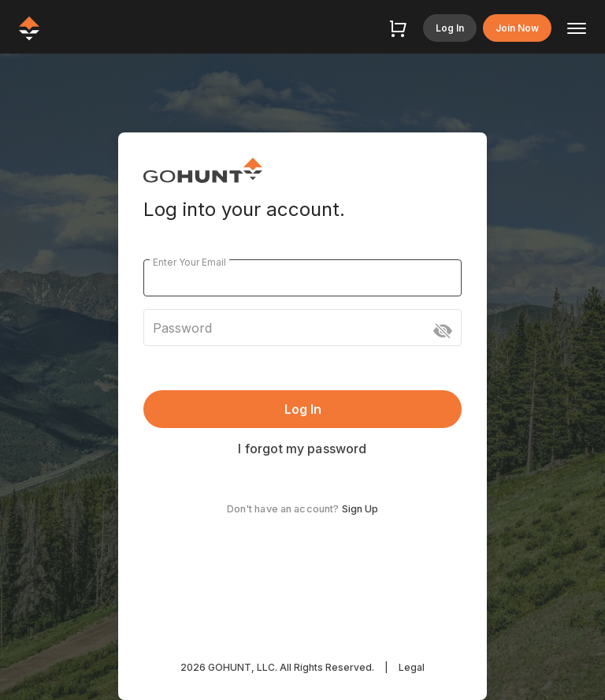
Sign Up (360, 509)
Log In (450, 28)
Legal (412, 667)
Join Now (517, 28)
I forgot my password (302, 449)
